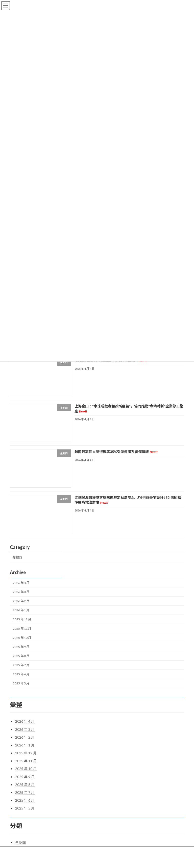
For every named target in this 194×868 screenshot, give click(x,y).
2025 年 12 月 (22, 619)
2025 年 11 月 (22, 629)
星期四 (17, 558)
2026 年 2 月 (21, 601)
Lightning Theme (98, 860)
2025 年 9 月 (21, 647)
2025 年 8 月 (21, 656)
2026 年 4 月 (21, 583)
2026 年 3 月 (21, 592)
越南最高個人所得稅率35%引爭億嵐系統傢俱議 (116, 452)
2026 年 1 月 (21, 610)
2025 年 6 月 (21, 674)
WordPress (78, 860)
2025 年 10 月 (22, 638)
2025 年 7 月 (21, 665)
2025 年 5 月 (21, 684)
